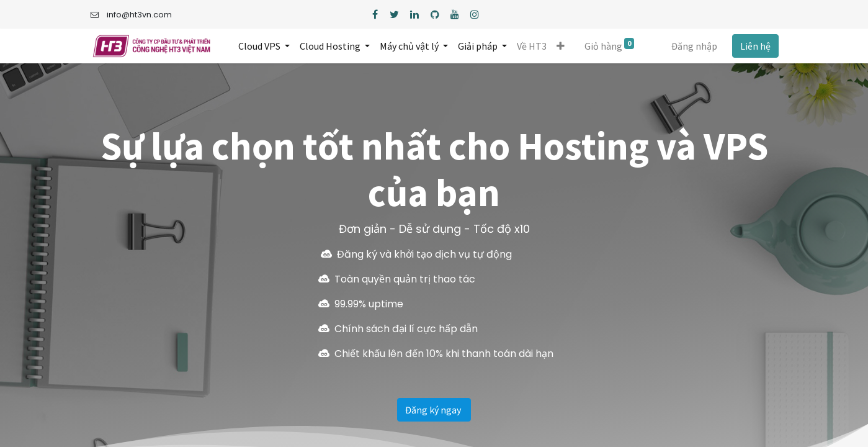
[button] (561, 46)
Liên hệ (755, 46)
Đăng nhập (694, 46)
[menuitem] (532, 46)
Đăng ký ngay (434, 410)
